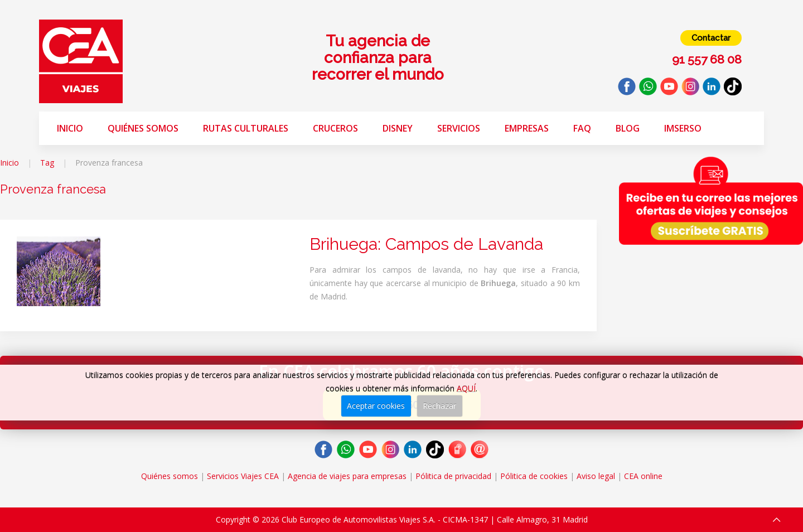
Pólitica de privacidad (453, 476)
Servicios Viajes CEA (243, 476)
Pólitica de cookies (534, 476)
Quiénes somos (143, 128)
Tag (47, 163)
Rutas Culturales (246, 128)
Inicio (70, 128)
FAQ (582, 128)
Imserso (683, 128)
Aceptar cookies (376, 406)
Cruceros (335, 128)
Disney (398, 128)
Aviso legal (596, 476)
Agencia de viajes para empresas (347, 476)
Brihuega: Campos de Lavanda (426, 244)
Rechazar (439, 406)
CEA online (643, 476)
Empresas (527, 128)
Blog (628, 128)
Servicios (459, 128)
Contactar (711, 38)
